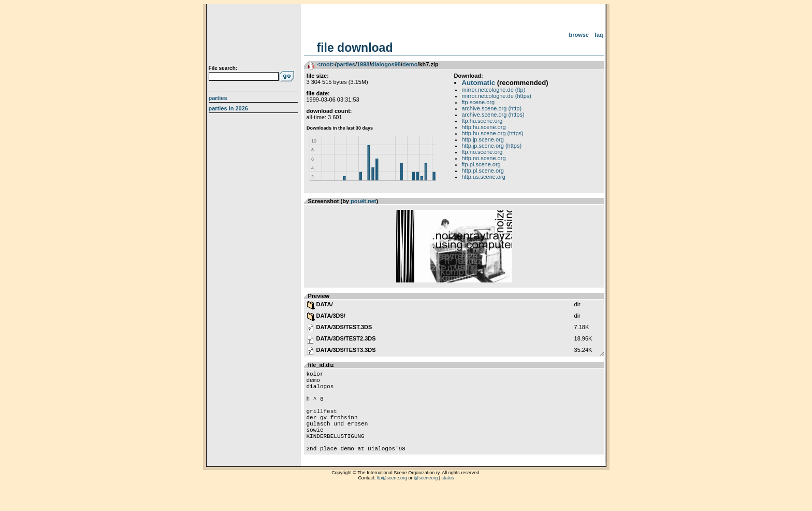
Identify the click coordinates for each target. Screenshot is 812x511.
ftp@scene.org (392, 498)
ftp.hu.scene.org (482, 121)
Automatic (479, 83)
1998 (363, 64)
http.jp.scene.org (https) (492, 146)
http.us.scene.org (484, 177)
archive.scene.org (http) (492, 108)
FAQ (599, 35)
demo (410, 64)
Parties (218, 98)
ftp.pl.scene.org (481, 164)
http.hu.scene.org (484, 127)
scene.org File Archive (255, 36)
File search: (223, 68)
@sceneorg (426, 498)
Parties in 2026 (228, 108)
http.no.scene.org (484, 158)
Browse (579, 35)
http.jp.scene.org (483, 139)
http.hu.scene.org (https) (493, 133)
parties (346, 64)
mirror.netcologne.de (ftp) (494, 90)
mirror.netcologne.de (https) (497, 96)
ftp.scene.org (479, 102)
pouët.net (364, 201)
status (448, 498)
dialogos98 (386, 64)
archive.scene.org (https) (493, 115)
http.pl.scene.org (483, 171)
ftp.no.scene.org (482, 152)
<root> (326, 64)
